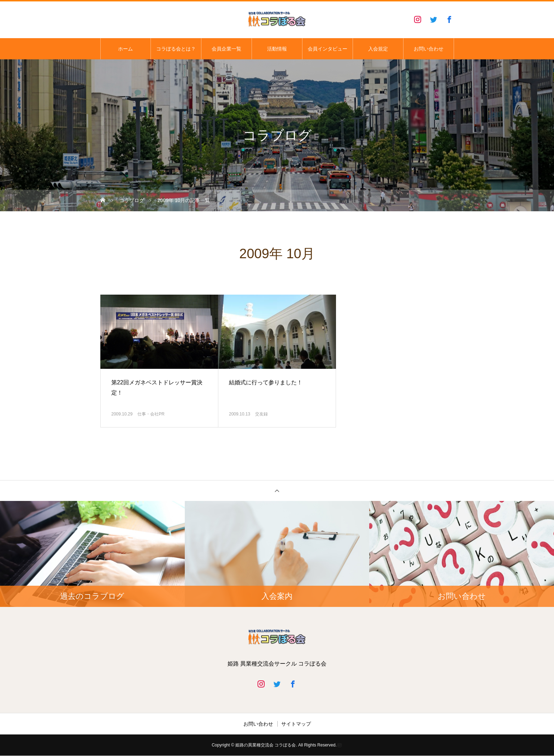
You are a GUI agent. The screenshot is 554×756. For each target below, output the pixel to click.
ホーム (125, 49)
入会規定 (378, 49)
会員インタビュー (328, 49)
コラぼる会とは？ (176, 49)
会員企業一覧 (226, 49)
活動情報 (277, 49)
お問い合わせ (429, 49)
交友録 (261, 414)
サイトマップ (296, 724)
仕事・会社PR (153, 414)
